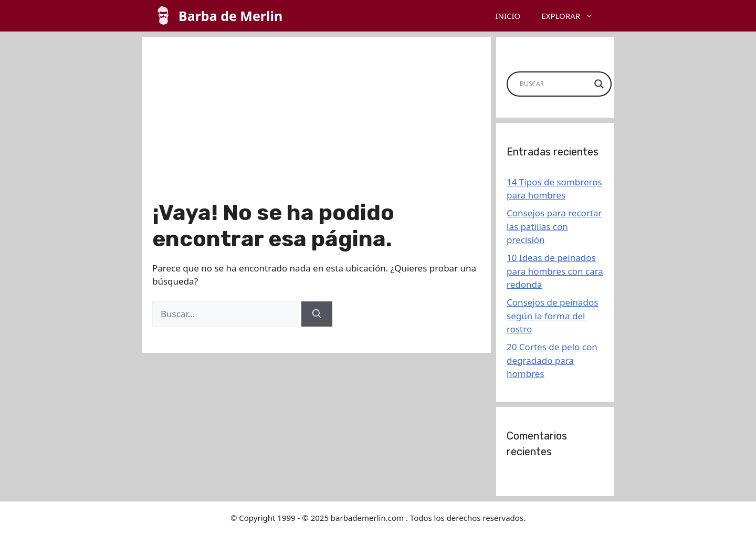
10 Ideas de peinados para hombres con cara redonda (555, 271)
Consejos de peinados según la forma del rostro (552, 316)
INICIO (508, 16)
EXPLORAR (573, 16)
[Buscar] (317, 314)
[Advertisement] (316, 121)
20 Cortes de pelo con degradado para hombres (552, 360)
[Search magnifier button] (599, 84)
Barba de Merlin (230, 16)
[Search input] (554, 84)
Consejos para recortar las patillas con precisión (554, 226)
